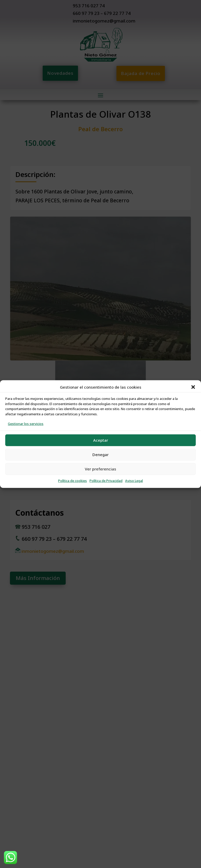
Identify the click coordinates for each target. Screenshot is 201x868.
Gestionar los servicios (26, 424)
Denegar (100, 454)
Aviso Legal (134, 481)
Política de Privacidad (106, 481)
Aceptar (101, 440)
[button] (193, 387)
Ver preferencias (100, 469)
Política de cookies (72, 481)
